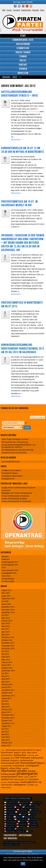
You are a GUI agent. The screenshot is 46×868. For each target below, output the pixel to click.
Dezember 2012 (8, 715)
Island (23, 815)
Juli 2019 (5, 615)
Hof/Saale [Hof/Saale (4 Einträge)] (25, 758)
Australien (23, 802)
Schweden (32, 827)
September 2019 (8, 612)
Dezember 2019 (8, 607)
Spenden (36, 10)
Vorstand (16, 10)
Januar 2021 (6, 596)
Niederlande (34, 819)
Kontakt (23, 65)
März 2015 (6, 660)
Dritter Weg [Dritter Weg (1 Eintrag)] (31, 755)
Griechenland (11, 815)
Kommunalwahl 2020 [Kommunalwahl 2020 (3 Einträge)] (10, 763)
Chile (17, 807)
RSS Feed (31, 6)
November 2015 (8, 646)
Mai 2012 (5, 734)
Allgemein (6, 559)
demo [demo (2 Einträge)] (24, 753)
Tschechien (10, 810)
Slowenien (10, 827)
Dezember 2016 (8, 637)
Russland (21, 824)
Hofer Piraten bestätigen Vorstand (15, 439)
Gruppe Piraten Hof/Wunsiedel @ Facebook (18, 488)
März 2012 (6, 740)
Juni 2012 (5, 732)
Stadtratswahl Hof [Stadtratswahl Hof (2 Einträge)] (21, 779)
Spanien (21, 827)
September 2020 (8, 599)
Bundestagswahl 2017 (10, 562)
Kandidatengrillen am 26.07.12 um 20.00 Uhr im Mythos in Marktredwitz (23, 150)
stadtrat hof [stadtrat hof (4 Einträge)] (7, 779)
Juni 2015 (5, 651)
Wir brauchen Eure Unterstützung (15, 442)
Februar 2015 (7, 662)
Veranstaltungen (8, 579)
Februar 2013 (7, 710)
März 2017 (6, 635)
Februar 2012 (7, 743)
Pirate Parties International (18, 799)
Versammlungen (8, 581)
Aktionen (5, 556)
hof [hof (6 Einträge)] (17, 758)
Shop (42, 10)
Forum (9, 10)
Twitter (19, 6)
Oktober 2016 (7, 640)
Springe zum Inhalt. (23, 2)
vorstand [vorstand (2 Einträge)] (30, 785)
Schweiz (9, 829)
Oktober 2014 (7, 668)
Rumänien (9, 824)
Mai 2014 (5, 676)
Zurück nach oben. (23, 851)
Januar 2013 (6, 712)
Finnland (9, 812)
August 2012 (6, 726)
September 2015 (8, 648)
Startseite (6, 77)
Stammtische (23, 48)
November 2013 (8, 690)
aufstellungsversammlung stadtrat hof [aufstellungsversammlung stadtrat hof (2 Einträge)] (20, 750)
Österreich (36, 802)
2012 (15, 77)
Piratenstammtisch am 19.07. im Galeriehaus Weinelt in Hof (20, 204)
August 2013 (6, 698)
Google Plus (23, 6)
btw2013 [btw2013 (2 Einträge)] (17, 753)
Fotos (4, 567)
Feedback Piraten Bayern (11, 470)
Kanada (8, 807)
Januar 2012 (6, 746)
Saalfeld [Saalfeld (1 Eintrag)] (26, 777)
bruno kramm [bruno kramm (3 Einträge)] (7, 753)
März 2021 (6, 593)
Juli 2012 (5, 729)
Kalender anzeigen (38, 417)
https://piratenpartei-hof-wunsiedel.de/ (20, 842)
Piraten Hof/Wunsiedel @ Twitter (14, 499)
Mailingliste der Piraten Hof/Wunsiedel (17, 493)
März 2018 (6, 626)
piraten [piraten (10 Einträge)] (22, 771)
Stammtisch (6, 576)
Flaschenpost (26, 10)
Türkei (18, 829)
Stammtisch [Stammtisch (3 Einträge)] (33, 779)
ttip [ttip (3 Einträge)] (40, 782)
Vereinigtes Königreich (14, 831)
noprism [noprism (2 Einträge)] (25, 768)
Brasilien (34, 805)
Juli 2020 (5, 601)
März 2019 (6, 618)
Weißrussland (11, 805)
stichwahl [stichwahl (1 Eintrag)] (4, 782)
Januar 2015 (6, 665)
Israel (32, 815)
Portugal (31, 822)
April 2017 (6, 632)
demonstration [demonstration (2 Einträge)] (7, 755)
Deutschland (34, 812)
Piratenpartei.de (8, 479)
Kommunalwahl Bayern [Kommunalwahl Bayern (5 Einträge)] (33, 763)
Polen (21, 822)
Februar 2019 (7, 621)
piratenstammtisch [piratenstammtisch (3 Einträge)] (9, 777)
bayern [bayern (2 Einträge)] (39, 750)
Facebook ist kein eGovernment (14, 453)
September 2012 (8, 723)
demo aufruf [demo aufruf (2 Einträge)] (32, 753)
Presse (23, 61)
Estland (34, 810)
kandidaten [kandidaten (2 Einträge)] (14, 761)
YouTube (27, 6)
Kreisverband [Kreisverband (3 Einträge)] (19, 766)
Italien (8, 817)
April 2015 (6, 657)
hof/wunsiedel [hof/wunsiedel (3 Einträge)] (37, 758)
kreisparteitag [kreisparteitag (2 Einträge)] (6, 766)
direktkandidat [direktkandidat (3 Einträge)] (20, 755)
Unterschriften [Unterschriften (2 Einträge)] (7, 785)
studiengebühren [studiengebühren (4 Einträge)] (29, 782)
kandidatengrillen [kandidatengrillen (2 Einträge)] (27, 761)
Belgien (23, 805)
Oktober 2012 (7, 721)
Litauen (8, 819)
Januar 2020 (6, 604)
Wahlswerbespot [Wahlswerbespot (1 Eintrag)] (6, 788)
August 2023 (6, 590)
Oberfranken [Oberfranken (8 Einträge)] (9, 771)
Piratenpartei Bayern (10, 473)
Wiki (4, 10)
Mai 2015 (5, 654)
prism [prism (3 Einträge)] (21, 777)
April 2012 (6, 737)
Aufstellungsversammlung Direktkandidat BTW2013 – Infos (20, 94)
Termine (23, 57)
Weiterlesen (17, 140)
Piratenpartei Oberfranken (12, 476)
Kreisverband (23, 44)
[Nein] (43, 861)
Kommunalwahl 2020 (10, 570)
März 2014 (6, 682)
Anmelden (8, 845)
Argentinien (10, 802)
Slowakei (32, 824)
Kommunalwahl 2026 (23, 40)
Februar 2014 (7, 684)
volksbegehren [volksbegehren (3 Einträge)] (20, 785)
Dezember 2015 (8, 643)
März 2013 (6, 707)
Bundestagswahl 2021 (10, 565)
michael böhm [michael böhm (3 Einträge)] (15, 768)
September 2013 (8, 696)
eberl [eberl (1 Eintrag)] (37, 755)
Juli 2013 (5, 701)
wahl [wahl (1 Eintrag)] (36, 785)
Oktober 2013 (7, 693)
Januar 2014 (6, 687)
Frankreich (21, 812)
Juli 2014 (5, 673)
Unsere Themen (23, 52)
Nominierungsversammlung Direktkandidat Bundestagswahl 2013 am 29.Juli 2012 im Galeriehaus (23, 349)
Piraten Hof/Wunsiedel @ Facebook (15, 496)
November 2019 (8, 610)
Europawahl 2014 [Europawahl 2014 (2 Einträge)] (8, 758)
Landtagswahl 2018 (9, 573)
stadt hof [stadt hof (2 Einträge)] (33, 777)
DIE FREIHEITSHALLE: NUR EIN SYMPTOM (17, 450)
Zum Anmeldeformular (11, 462)
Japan (17, 817)
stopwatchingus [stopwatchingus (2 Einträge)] (13, 782)
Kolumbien (28, 807)
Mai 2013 (5, 704)
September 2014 (8, 671)
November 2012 (8, 718)
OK (23, 864)
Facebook (15, 6)
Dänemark (22, 810)
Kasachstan (28, 817)
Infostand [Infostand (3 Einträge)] (5, 760)
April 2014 (6, 679)
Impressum (23, 73)
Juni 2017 (5, 629)
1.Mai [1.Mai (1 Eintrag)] (3, 750)
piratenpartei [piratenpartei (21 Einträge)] (27, 774)
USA (29, 831)
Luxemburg (20, 819)
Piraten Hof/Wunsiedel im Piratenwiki (16, 501)
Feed (16, 845)
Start (23, 36)
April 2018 (6, 623)
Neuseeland (10, 822)
